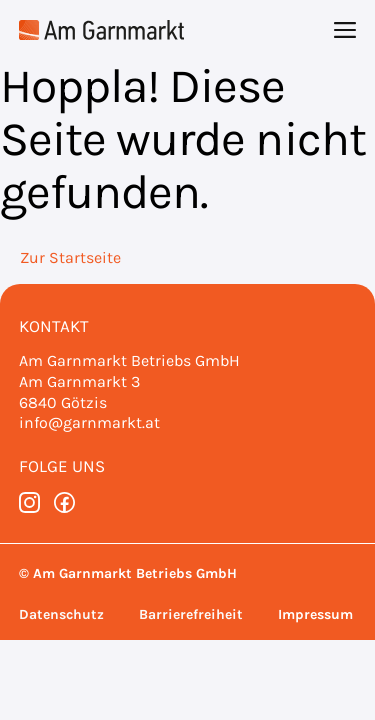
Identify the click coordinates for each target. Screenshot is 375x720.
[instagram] (29, 502)
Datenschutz (61, 614)
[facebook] (64, 502)
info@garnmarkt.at (89, 422)
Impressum (315, 614)
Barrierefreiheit (191, 614)
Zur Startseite (70, 257)
